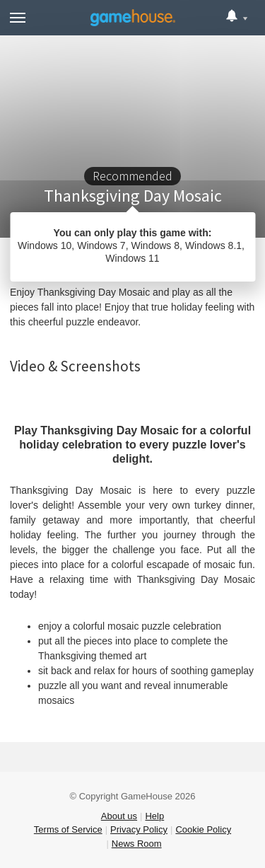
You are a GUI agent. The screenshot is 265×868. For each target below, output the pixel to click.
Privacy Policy (139, 829)
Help (154, 816)
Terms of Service (68, 829)
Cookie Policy (203, 829)
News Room (137, 844)
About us (119, 816)
